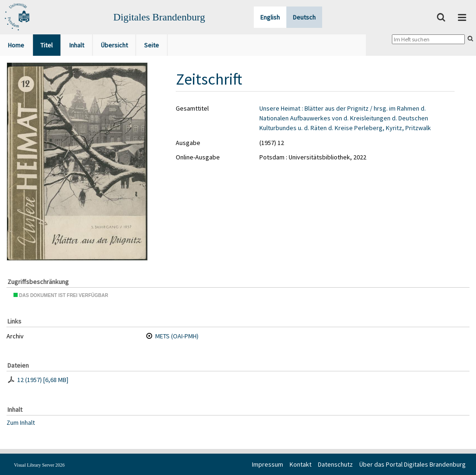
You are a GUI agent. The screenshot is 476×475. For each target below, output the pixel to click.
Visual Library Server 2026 (39, 465)
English (270, 17)
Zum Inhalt (21, 422)
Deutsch (304, 17)
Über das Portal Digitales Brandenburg (413, 464)
